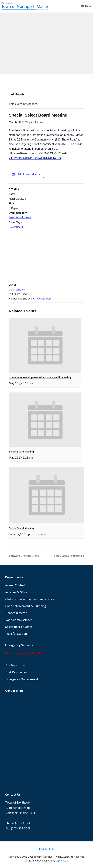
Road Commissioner (19, 620)
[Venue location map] (46, 257)
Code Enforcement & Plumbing (26, 606)
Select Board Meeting (20, 217)
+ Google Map (43, 299)
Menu (88, 6)
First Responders (16, 672)
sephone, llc (62, 861)
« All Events (17, 94)
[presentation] (45, 346)
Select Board (16, 227)
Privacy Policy (46, 849)
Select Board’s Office (19, 627)
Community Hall (17, 290)
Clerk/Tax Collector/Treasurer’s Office (30, 599)
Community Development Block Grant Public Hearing (40, 377)
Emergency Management (22, 679)
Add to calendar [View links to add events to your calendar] (27, 174)
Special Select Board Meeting (68, 556)
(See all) (42, 535)
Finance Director (16, 613)
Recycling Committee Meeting (25, 556)
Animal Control (15, 585)
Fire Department (16, 665)
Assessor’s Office (16, 592)
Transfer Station (16, 634)
